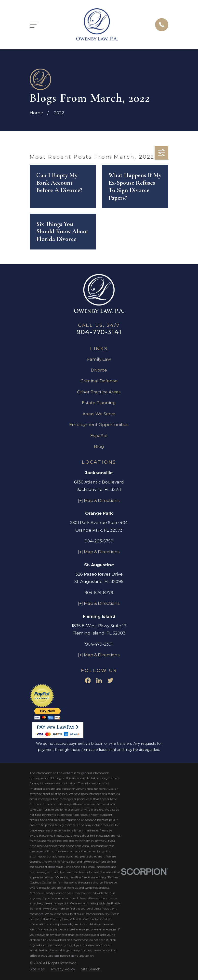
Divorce (99, 370)
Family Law (99, 359)
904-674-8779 (99, 593)
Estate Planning (99, 403)
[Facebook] (88, 680)
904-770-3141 (99, 332)
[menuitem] (37, 969)
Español (99, 436)
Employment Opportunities (99, 425)
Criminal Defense (99, 381)
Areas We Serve (99, 414)
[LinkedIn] (99, 680)
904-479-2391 (99, 644)
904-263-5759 (99, 541)
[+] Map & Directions (99, 500)
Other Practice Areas (99, 392)
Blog (99, 446)
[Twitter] (110, 680)
